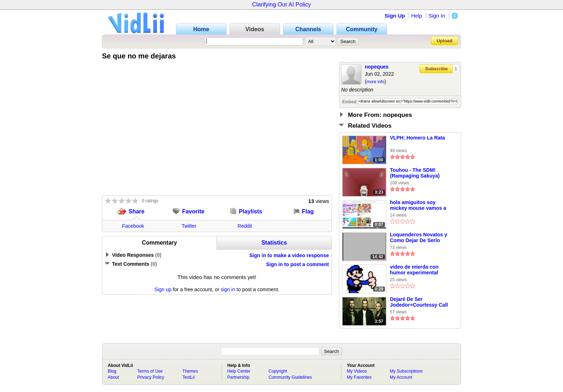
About (113, 377)
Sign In (437, 16)
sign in (228, 289)
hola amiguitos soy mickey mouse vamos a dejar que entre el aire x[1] (418, 206)
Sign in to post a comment (297, 264)
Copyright (278, 371)
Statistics (274, 243)
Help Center (239, 371)
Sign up (163, 289)
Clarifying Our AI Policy (281, 4)
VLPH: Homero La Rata (417, 138)
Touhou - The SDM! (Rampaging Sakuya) (415, 173)
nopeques (377, 67)
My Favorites (359, 377)
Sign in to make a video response (289, 255)
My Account (401, 377)
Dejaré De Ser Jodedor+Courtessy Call (419, 302)
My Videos (357, 371)
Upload (445, 41)
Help (417, 16)
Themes (190, 371)
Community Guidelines (290, 377)
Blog (112, 371)
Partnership (238, 377)
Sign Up (395, 16)
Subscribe (436, 69)
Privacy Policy (151, 377)
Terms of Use (150, 371)
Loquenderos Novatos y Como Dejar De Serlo (418, 237)
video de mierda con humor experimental (414, 270)
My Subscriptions (406, 371)
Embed (349, 102)
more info (376, 82)
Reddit (245, 226)
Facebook (133, 226)
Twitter (189, 226)
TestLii (189, 377)
